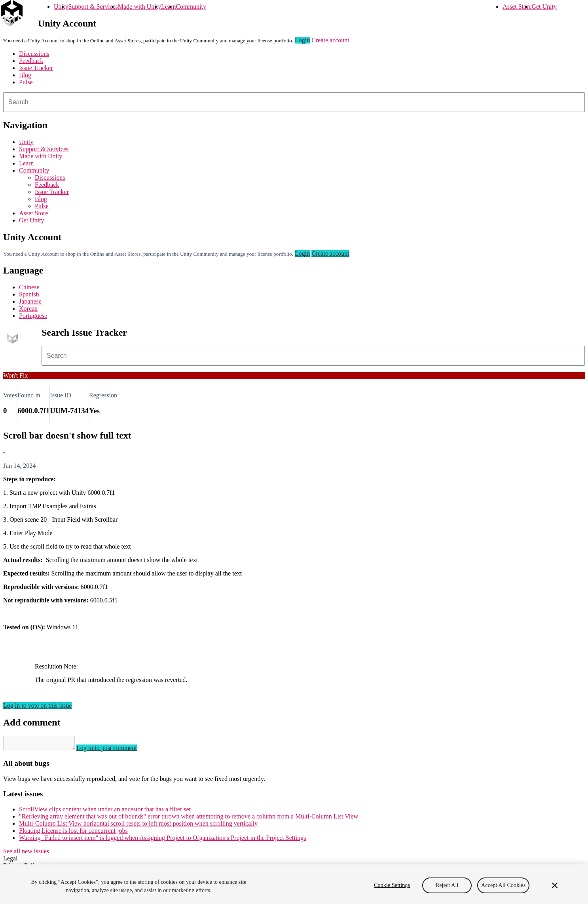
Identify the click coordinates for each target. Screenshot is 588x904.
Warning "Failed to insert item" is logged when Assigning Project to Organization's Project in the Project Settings (162, 840)
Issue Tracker (36, 68)
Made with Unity (139, 7)
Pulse (26, 82)
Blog (25, 75)
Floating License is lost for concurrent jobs (73, 833)
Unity (61, 7)
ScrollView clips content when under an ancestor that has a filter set (105, 812)
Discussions (34, 54)
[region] (294, 884)
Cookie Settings (392, 885)
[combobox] (294, 102)
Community (191, 7)
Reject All (447, 885)
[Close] (555, 885)
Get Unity (544, 7)
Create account (330, 40)
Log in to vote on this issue (37, 706)
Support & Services (93, 7)
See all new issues (26, 854)
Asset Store (517, 7)
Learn (168, 7)
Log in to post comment (115, 750)
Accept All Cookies (503, 885)
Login (302, 40)
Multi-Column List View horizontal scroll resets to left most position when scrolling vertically (138, 826)
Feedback (31, 61)
